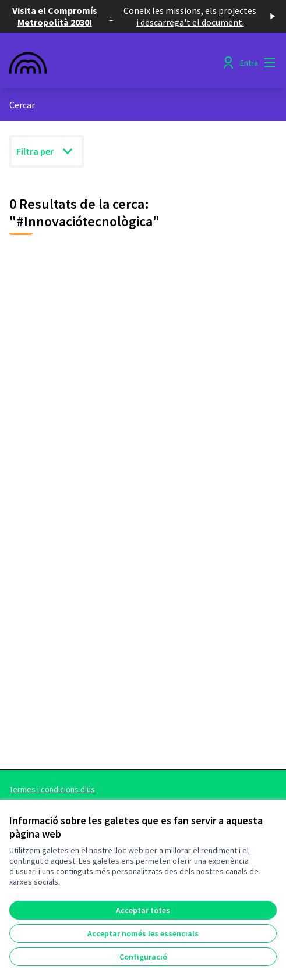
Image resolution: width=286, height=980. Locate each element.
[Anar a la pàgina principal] (108, 63)
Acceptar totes (143, 910)
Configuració (143, 957)
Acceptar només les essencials (143, 933)
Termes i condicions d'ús (52, 789)
